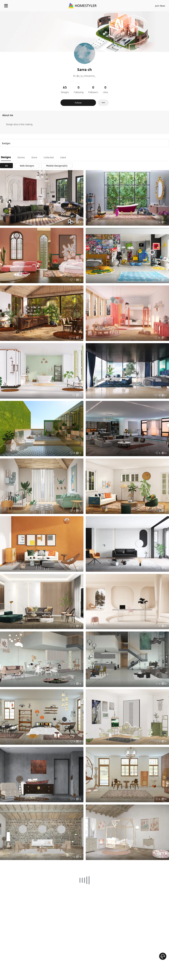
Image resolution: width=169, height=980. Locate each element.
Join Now (160, 6)
